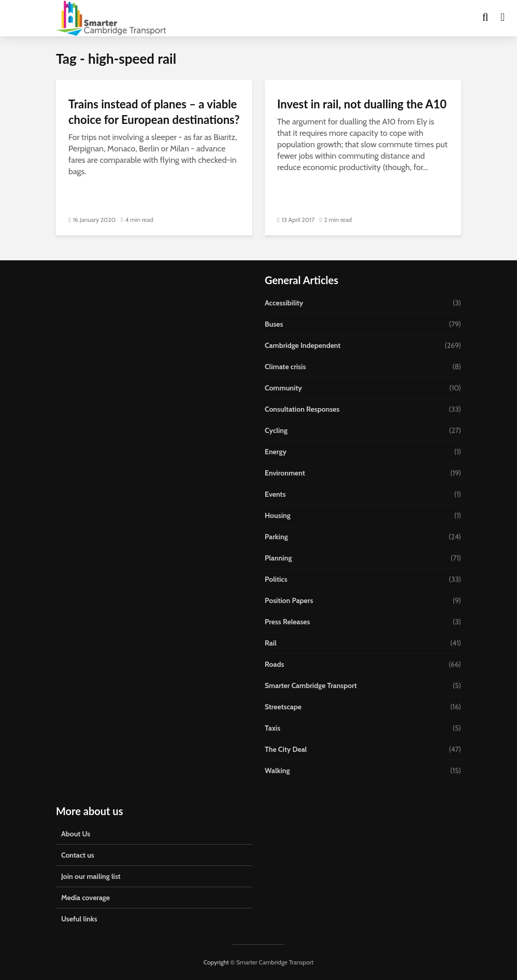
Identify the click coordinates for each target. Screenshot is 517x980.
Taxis (272, 728)
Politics (276, 579)
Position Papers (289, 600)
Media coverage (85, 898)
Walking (277, 771)
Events (275, 494)
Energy (276, 452)
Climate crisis (285, 367)
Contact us (78, 855)
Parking (276, 537)
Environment (285, 473)
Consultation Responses (302, 409)
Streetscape (283, 707)
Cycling (276, 430)
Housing (278, 515)
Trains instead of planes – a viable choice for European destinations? (154, 112)
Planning (278, 558)
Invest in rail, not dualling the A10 (362, 104)
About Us (76, 834)
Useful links (79, 919)
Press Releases (288, 622)
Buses (274, 324)
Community (283, 388)
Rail (271, 643)
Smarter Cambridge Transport (311, 685)
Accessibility (284, 303)
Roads (274, 664)
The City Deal (286, 749)
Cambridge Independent (303, 345)
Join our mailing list (91, 876)
